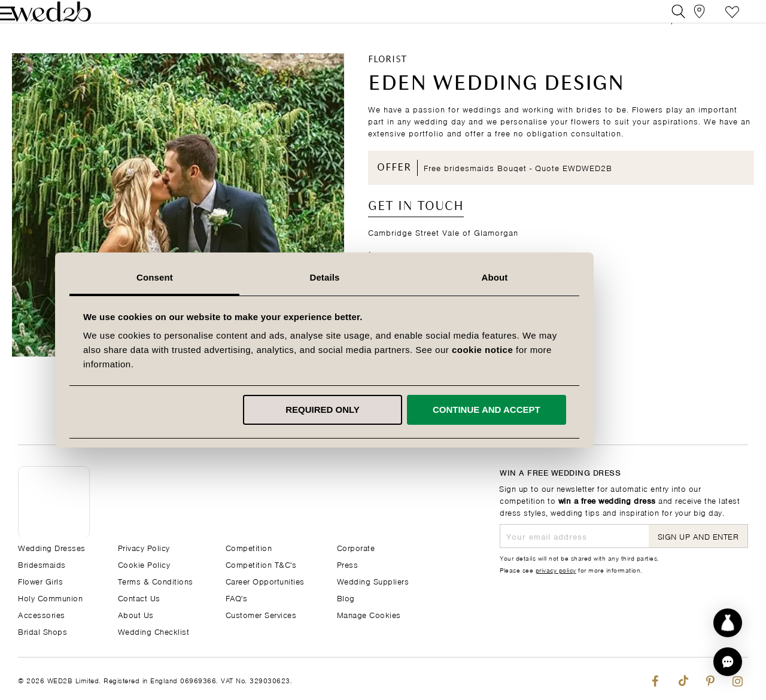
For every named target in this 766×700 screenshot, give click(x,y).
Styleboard (714, 21)
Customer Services (261, 614)
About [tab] (553, 277)
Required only (381, 410)
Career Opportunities (265, 581)
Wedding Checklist (154, 631)
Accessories (42, 614)
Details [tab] (383, 277)
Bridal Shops (42, 631)
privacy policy (556, 570)
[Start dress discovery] (728, 623)
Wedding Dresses (52, 547)
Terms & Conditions (156, 581)
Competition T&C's (261, 564)
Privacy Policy (144, 547)
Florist (387, 78)
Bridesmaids (42, 564)
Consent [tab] (213, 277)
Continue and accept (545, 410)
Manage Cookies (369, 614)
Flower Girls (40, 581)
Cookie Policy (144, 564)
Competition (249, 547)
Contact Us (139, 597)
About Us (136, 614)
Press (348, 564)
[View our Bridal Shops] (687, 21)
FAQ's (237, 597)
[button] (728, 662)
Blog (346, 597)
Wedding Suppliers (373, 581)
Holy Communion (50, 597)
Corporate (356, 547)
